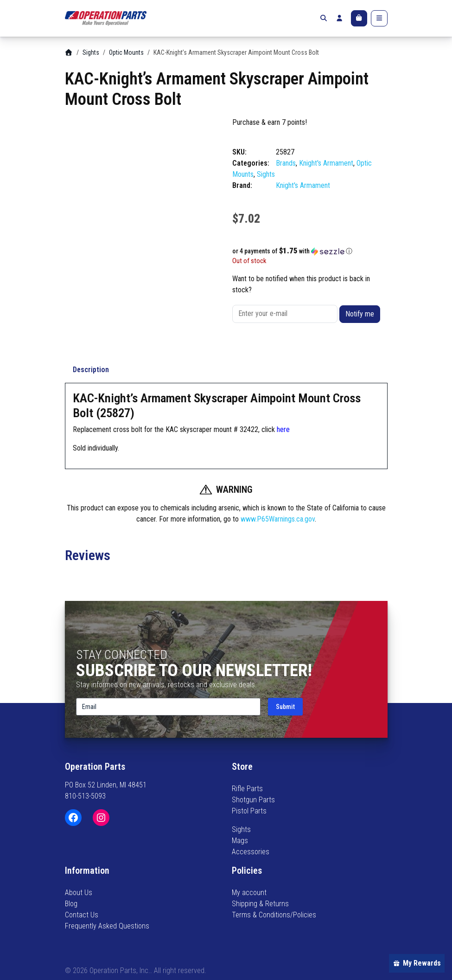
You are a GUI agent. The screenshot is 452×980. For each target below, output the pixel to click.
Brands (286, 163)
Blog (71, 904)
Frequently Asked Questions (107, 926)
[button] (310, 251)
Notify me (360, 314)
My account (249, 893)
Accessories (251, 852)
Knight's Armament (326, 163)
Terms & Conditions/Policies (274, 915)
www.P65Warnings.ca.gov (278, 519)
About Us (79, 893)
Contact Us (82, 915)
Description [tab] (91, 370)
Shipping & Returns (260, 904)
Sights (91, 52)
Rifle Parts (247, 789)
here (283, 429)
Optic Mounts (126, 52)
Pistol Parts (249, 811)
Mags (240, 841)
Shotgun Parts (253, 800)
